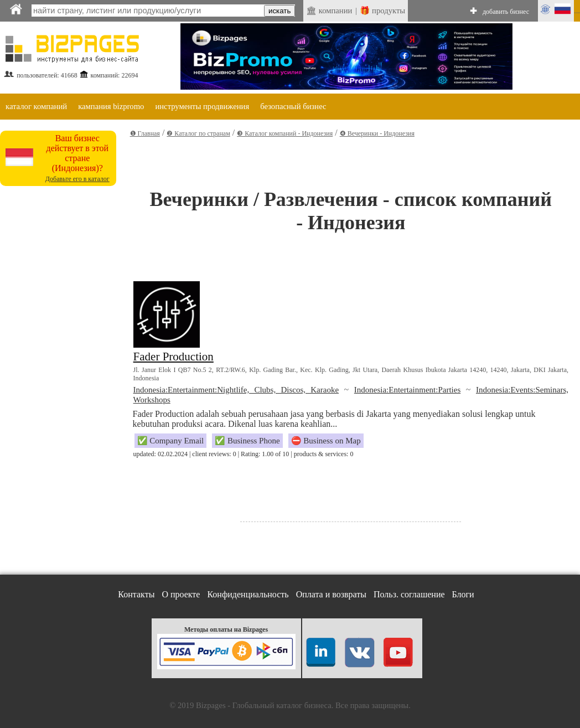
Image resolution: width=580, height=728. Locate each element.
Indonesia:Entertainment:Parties (407, 390)
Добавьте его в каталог (77, 179)
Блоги (463, 594)
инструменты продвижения (202, 106)
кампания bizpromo (111, 106)
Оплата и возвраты (331, 594)
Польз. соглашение (409, 594)
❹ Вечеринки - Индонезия (377, 133)
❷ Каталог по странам (198, 133)
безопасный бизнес (293, 106)
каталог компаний (36, 106)
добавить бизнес (506, 12)
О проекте (181, 594)
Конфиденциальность (248, 594)
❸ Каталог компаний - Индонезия (285, 133)
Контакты (136, 594)
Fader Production (174, 357)
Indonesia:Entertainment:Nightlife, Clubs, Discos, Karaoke (236, 390)
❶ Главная (145, 133)
